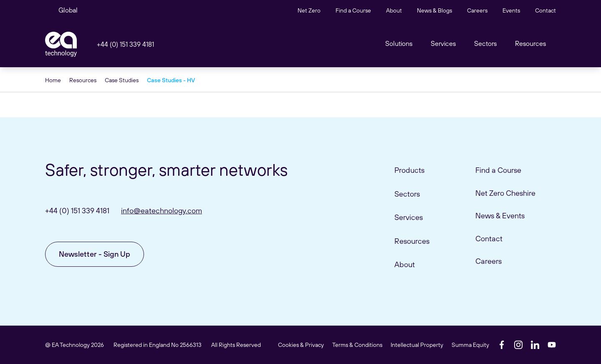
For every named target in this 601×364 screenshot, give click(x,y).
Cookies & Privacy (301, 345)
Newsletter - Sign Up (95, 254)
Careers (477, 10)
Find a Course (353, 10)
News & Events (500, 216)
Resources (530, 43)
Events (511, 10)
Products (409, 170)
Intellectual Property (417, 345)
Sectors (485, 43)
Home (53, 80)
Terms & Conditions (357, 345)
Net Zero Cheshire (505, 193)
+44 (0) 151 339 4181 (125, 44)
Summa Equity (470, 345)
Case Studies (122, 80)
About (394, 10)
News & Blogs (434, 10)
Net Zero (309, 10)
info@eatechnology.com (162, 211)
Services (409, 217)
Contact (545, 10)
